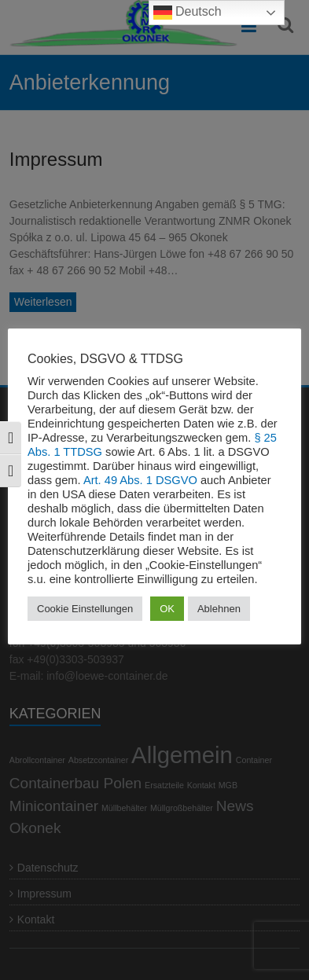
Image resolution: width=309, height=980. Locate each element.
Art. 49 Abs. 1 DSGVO (140, 480)
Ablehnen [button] (219, 609)
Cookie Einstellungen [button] (85, 609)
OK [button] (167, 609)
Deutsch (188, 13)
